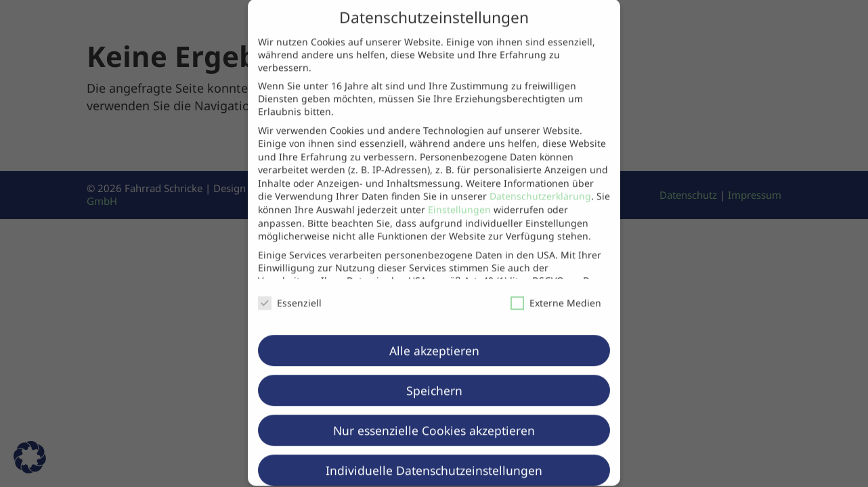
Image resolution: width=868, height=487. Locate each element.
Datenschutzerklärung (540, 184)
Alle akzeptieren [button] (434, 338)
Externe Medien (556, 290)
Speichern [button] (434, 377)
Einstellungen (459, 196)
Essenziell (290, 290)
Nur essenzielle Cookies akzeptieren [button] (434, 417)
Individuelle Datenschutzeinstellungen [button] (434, 457)
